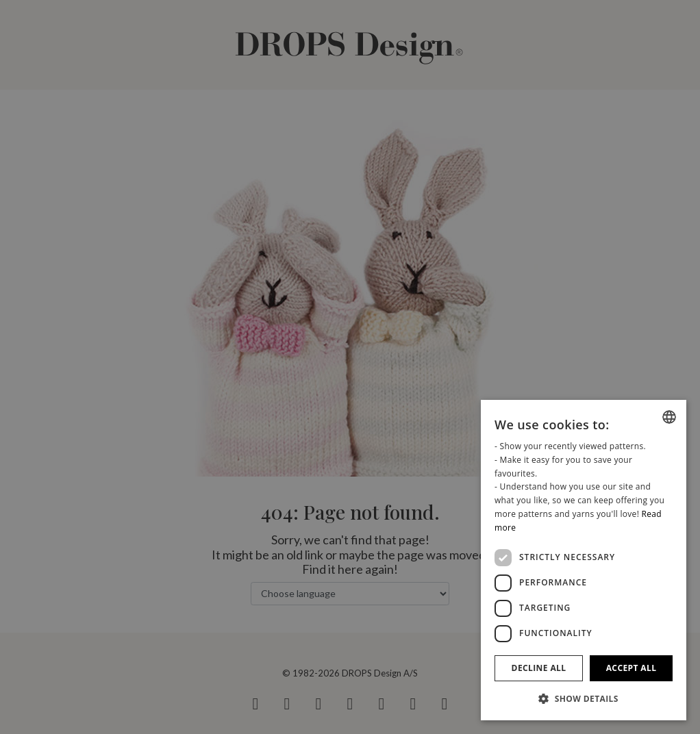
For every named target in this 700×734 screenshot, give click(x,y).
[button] (584, 698)
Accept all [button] (632, 668)
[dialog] (584, 560)
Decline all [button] (539, 668)
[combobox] (669, 417)
